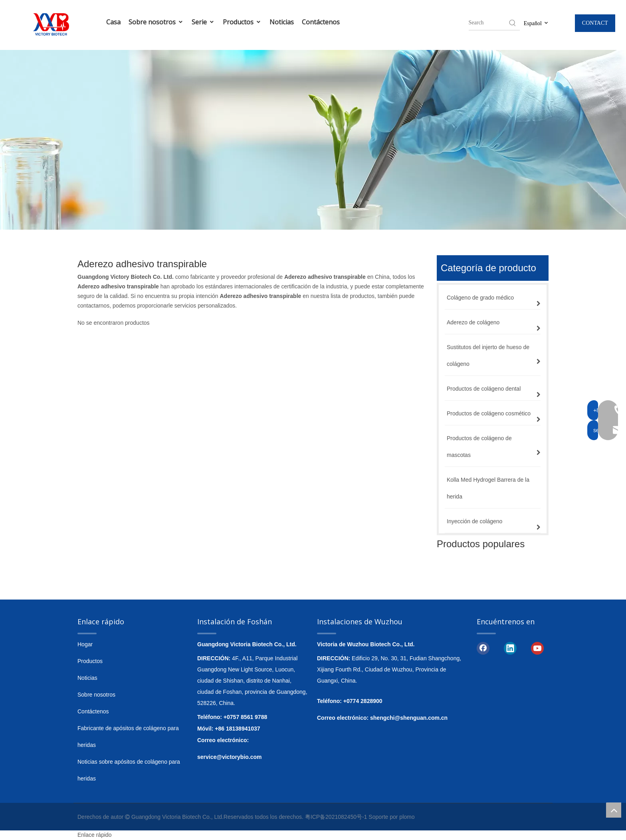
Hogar (85, 644)
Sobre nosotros (156, 22)
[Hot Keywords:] (513, 23)
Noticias (282, 22)
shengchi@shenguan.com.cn (409, 718)
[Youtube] (537, 648)
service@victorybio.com (230, 757)
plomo (407, 817)
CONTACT (595, 23)
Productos (242, 22)
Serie (203, 22)
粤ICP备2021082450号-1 (336, 817)
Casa (113, 22)
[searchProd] (488, 23)
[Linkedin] (510, 648)
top (614, 810)
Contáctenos (321, 22)
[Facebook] (483, 648)
